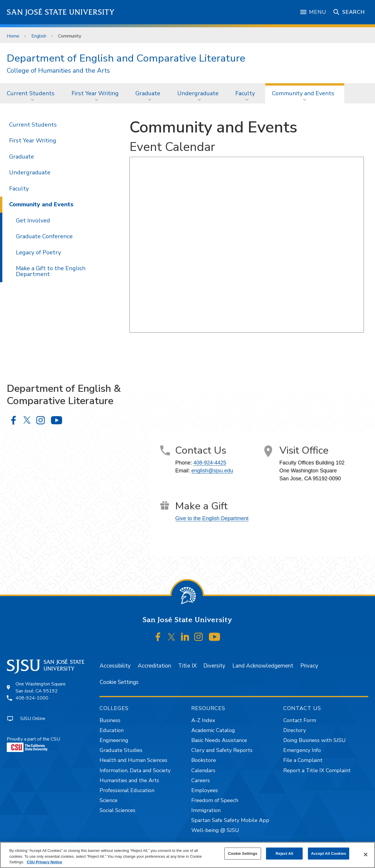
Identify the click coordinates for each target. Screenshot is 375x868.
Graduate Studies (121, 750)
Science (109, 800)
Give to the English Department (212, 518)
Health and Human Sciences (133, 760)
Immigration (206, 810)
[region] (187, 855)
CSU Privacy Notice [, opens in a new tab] (44, 862)
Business (110, 720)
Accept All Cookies (329, 853)
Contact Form (300, 720)
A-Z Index (203, 720)
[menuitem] (32, 93)
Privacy (309, 666)
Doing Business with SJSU (315, 740)
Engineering (114, 740)
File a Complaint (303, 760)
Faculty (245, 93)
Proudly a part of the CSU (33, 744)
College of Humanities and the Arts (58, 71)
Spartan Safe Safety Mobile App (230, 820)
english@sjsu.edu (212, 471)
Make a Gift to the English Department (51, 271)
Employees (205, 790)
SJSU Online (33, 719)
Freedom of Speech (215, 800)
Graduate (148, 93)
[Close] (366, 855)
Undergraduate (198, 93)
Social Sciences (117, 810)
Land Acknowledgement (263, 666)
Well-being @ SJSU (215, 830)
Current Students (31, 93)
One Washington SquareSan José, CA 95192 (41, 687)
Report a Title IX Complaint (317, 770)
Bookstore (204, 760)
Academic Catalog (213, 730)
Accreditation (154, 666)
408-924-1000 (32, 698)
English (39, 36)
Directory (295, 730)
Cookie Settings (119, 682)
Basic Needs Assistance (219, 740)
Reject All (284, 853)
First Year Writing (95, 93)
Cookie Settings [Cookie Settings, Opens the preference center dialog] (243, 853)
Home (13, 36)
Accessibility (115, 666)
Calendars (203, 770)
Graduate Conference (44, 236)
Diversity (214, 666)
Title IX (187, 666)
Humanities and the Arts (129, 780)
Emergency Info (302, 750)
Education (112, 730)
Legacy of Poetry (38, 252)
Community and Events (303, 93)
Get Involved (33, 221)
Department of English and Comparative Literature (126, 58)
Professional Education (127, 790)
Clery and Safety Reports (222, 750)
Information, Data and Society (135, 770)
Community (70, 36)
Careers (201, 780)
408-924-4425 (210, 463)
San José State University (61, 12)
